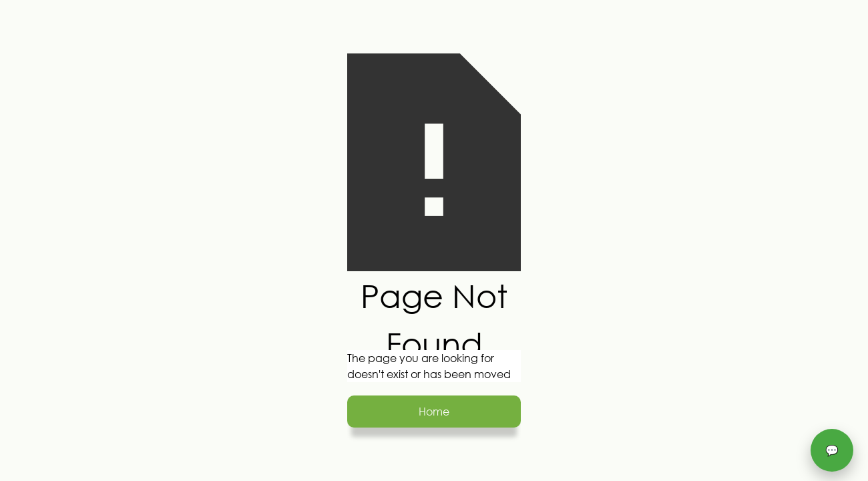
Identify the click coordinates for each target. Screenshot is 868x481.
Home (434, 411)
